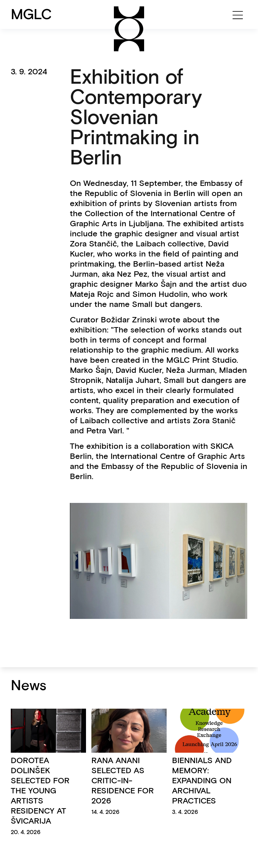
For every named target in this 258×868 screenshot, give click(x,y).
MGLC (31, 14)
